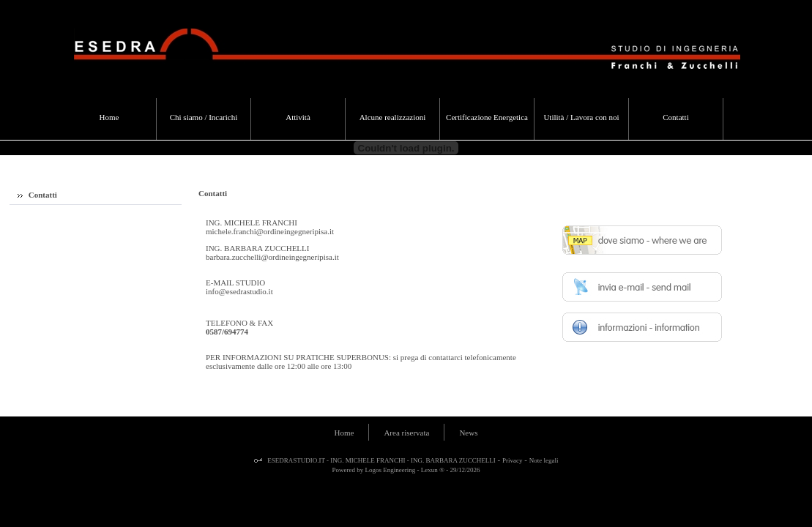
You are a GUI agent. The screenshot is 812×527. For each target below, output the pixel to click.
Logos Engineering (391, 470)
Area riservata (406, 433)
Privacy (513, 460)
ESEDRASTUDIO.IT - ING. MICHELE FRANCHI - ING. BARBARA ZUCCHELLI (381, 460)
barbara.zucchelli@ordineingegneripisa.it (272, 257)
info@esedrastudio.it (239, 291)
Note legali (544, 460)
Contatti (37, 195)
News (468, 433)
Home (344, 433)
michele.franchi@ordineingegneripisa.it (270, 231)
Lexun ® (433, 470)
